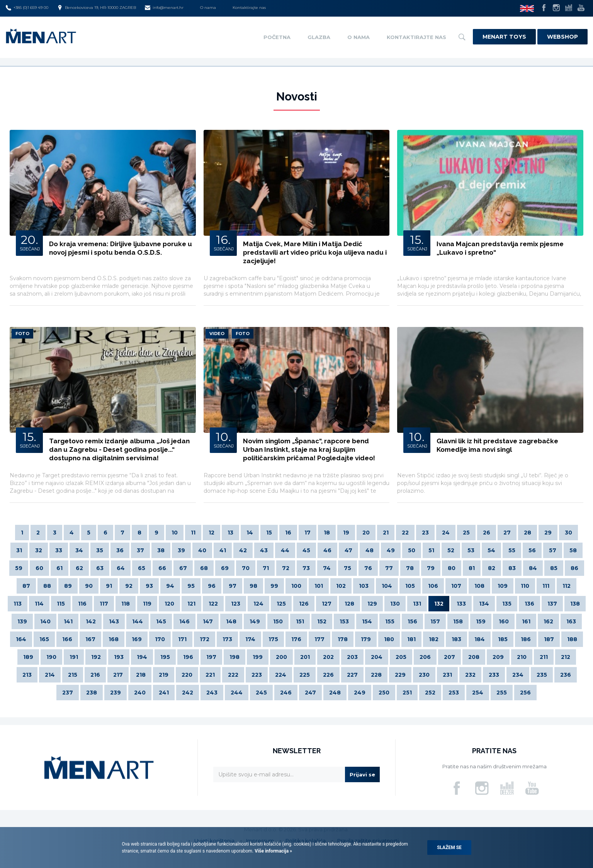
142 (91, 621)
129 (372, 604)
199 (258, 657)
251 (407, 693)
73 (306, 568)
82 (492, 568)
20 (366, 533)
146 (184, 621)
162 (548, 621)
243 (212, 693)
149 (255, 621)
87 (26, 586)
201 (305, 657)
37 (140, 550)
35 (100, 550)
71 (266, 568)
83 (512, 568)
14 (250, 533)
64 (121, 568)
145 (161, 621)
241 (164, 693)
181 (411, 639)
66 (162, 568)
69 (225, 568)
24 (446, 533)
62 (79, 568)
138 (575, 604)
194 (142, 657)
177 (319, 639)
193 (119, 657)
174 (250, 639)
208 (474, 657)
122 (213, 604)
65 (142, 568)
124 (258, 604)
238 (92, 693)
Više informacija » (273, 851)
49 (391, 550)
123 (236, 604)
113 (18, 604)
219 (164, 675)
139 (22, 621)
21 (386, 533)
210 (522, 657)
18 (327, 533)
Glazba (319, 37)
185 (503, 639)
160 (504, 621)
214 (50, 675)
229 (400, 675)
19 (346, 533)
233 (494, 675)
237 (68, 693)
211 (544, 657)
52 (451, 550)
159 (481, 621)
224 (281, 675)
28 (528, 533)
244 (237, 693)
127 (327, 604)
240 (140, 693)
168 (114, 639)
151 (300, 621)
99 (274, 586)
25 (466, 533)
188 (572, 639)
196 (188, 657)
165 (44, 639)
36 (120, 550)
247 (310, 693)
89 (68, 586)
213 (27, 675)
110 (525, 586)
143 (114, 621)
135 (507, 604)
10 (175, 533)
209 (498, 657)
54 (491, 550)
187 (549, 639)
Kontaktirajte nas (249, 8)
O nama (208, 8)
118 (126, 604)
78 (410, 568)
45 (306, 550)
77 (389, 568)
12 (212, 533)
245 (261, 693)
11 (193, 533)
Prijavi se (362, 774)
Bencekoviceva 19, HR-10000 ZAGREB (97, 8)
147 (208, 621)
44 (285, 550)
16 (288, 533)
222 (233, 675)
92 (129, 586)
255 (502, 693)
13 (230, 533)
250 (384, 693)
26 (487, 533)
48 (370, 550)
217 (118, 675)
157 (435, 621)
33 (59, 550)
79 (431, 568)
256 (525, 693)
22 (405, 533)
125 (281, 604)
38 (161, 550)
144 (138, 621)
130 (395, 604)
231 (447, 675)
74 (327, 568)
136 (529, 604)
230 (424, 675)
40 (202, 550)
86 (574, 568)
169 (137, 639)
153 (344, 621)
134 (484, 604)
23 (425, 533)
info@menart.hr (164, 8)
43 (264, 550)
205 (401, 657)
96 (212, 586)
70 (246, 568)
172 (205, 639)
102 (341, 586)
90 (89, 586)
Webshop (562, 37)
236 (566, 675)
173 (227, 639)
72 (286, 568)
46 (327, 550)
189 (28, 657)
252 (430, 693)
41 (223, 550)
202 (328, 657)
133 (461, 604)
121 (191, 604)
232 (470, 675)
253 (454, 693)
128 (349, 604)
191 (74, 657)
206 (425, 657)
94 (170, 586)
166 (67, 639)
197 (211, 657)
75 (347, 568)
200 (281, 657)
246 (286, 693)
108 (479, 586)
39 (181, 550)
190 (51, 657)
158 (458, 621)
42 (243, 550)
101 (319, 586)
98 (253, 586)
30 (568, 533)
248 (335, 693)
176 (296, 639)
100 (296, 586)
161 (526, 621)
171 (182, 639)
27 (507, 533)
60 (39, 568)
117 (104, 604)
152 (322, 621)
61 (59, 568)
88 (47, 586)
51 (431, 550)
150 (278, 621)
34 (79, 550)
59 (19, 568)
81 (472, 568)
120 (169, 604)
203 (352, 657)
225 (305, 675)
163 (571, 621)
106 (433, 586)
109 (503, 586)
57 (553, 550)
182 (434, 639)
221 (210, 675)
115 (61, 604)
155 (390, 621)
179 (366, 639)
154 (367, 621)
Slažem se (449, 848)
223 (257, 675)
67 (183, 568)
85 (554, 568)
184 (480, 639)
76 (368, 568)
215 (73, 675)
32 (39, 550)
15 (269, 533)
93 (149, 586)
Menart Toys (504, 37)
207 (449, 657)
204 (377, 657)
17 (308, 533)
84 (533, 568)
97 (233, 586)
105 (410, 586)
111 (546, 586)
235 (542, 675)
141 (68, 621)
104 (387, 586)
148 (231, 621)
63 (100, 568)
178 (343, 639)
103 (364, 586)
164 (21, 639)
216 (95, 675)
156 (412, 621)
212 (566, 657)
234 (518, 675)
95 (191, 586)
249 (360, 693)
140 (45, 621)
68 (204, 568)
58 (573, 550)
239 (116, 693)
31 (19, 550)
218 (141, 675)
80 (452, 568)
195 (165, 657)
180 (389, 639)
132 (439, 604)
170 (160, 639)
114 (39, 604)
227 (352, 675)
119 (147, 604)
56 (532, 550)
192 (96, 657)
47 (348, 550)
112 (567, 586)
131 (417, 604)
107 (456, 586)
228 (376, 675)
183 (456, 639)
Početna (277, 37)
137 (552, 604)
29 (548, 533)
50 (412, 550)
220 (187, 675)
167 (90, 639)
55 (512, 550)
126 (304, 604)
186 (526, 639)
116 (82, 604)
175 (273, 639)
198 (234, 657)
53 (471, 550)
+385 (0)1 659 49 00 (27, 8)
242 (188, 693)
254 (478, 693)
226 (328, 675)
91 (109, 586)
